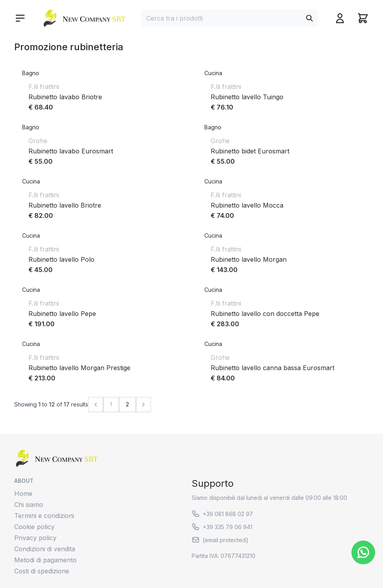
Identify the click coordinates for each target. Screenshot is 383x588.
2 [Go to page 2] (127, 404)
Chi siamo (29, 505)
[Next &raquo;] (143, 405)
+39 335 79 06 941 (222, 527)
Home (23, 493)
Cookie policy (34, 527)
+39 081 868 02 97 (222, 514)
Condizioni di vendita (45, 549)
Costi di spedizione (42, 571)
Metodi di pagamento (45, 560)
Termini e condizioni (44, 516)
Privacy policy (35, 538)
